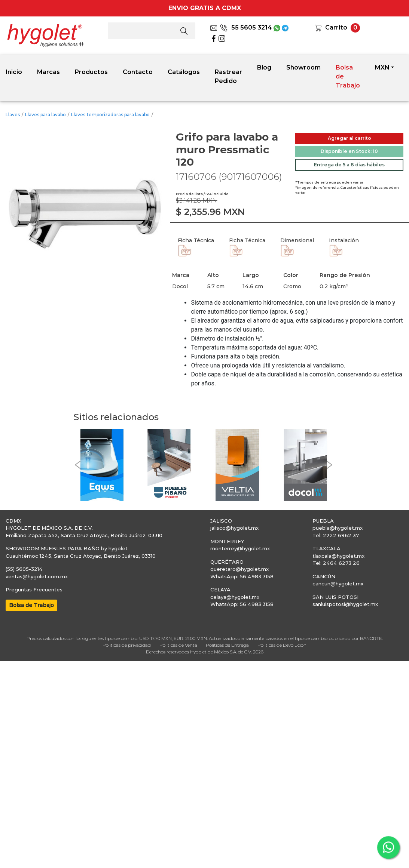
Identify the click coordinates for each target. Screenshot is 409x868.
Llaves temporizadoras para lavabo (110, 115)
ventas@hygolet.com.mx (37, 576)
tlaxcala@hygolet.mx (338, 556)
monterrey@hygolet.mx (240, 548)
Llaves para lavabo (45, 115)
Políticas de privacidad (127, 645)
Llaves (13, 115)
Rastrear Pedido (228, 76)
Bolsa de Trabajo (348, 76)
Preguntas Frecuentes (34, 590)
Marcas (48, 72)
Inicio (14, 72)
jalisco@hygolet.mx (234, 528)
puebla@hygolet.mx (338, 528)
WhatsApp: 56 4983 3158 (242, 576)
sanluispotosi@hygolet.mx (345, 604)
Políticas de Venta (178, 645)
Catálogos (184, 72)
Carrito (336, 27)
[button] (77, 465)
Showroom (303, 67)
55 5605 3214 (246, 27)
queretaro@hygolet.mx (239, 569)
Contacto (138, 72)
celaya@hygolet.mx (235, 597)
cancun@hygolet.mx (338, 584)
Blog (264, 67)
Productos (91, 72)
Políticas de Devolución (282, 645)
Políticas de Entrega (227, 645)
